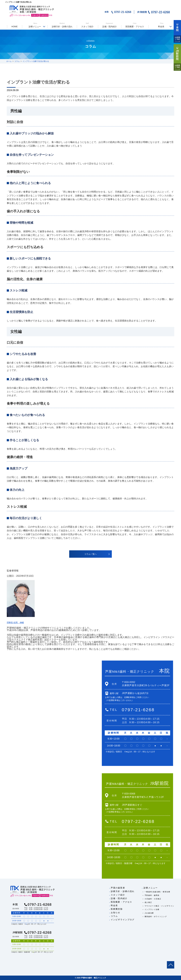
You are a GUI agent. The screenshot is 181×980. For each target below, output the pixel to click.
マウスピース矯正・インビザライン (159, 906)
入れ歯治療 (149, 913)
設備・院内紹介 (109, 25)
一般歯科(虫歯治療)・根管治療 (157, 892)
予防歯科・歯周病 (152, 895)
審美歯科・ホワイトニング (156, 916)
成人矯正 (148, 902)
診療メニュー (35, 25)
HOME (15, 27)
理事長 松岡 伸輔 (16, 622)
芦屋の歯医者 (118, 888)
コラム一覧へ (90, 554)
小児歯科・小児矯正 (153, 899)
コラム (114, 916)
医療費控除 (117, 909)
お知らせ (115, 913)
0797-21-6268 (138, 710)
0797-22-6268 (138, 821)
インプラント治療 (152, 909)
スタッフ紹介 (87, 25)
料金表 (162, 25)
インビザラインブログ (123, 920)
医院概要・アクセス (135, 25)
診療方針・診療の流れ (62, 25)
